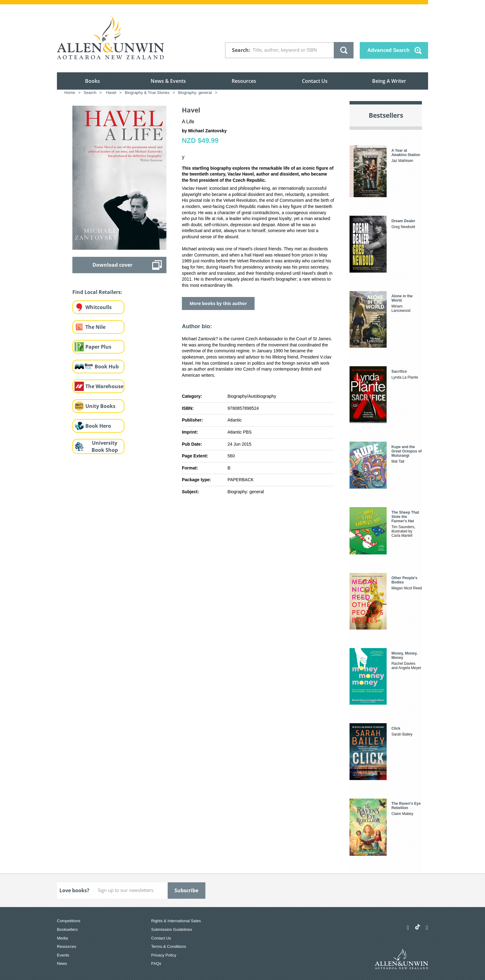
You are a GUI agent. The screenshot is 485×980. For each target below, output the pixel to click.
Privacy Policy (164, 955)
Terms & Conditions (169, 946)
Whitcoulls (99, 307)
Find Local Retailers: (97, 292)
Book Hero (98, 426)
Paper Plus (98, 347)
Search (240, 50)
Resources (244, 81)
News (62, 963)
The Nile (95, 327)
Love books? (74, 890)
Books (92, 81)
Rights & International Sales (176, 921)
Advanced (388, 50)
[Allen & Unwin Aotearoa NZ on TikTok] (418, 927)
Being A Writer (389, 81)
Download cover (112, 265)
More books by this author (218, 303)
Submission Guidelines (172, 929)
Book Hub (107, 367)
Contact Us (315, 81)
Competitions (69, 921)
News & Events (168, 81)
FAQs (156, 963)
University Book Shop (105, 446)
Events (63, 955)
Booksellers (67, 929)
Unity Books (100, 406)
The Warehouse (104, 386)
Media (62, 938)
